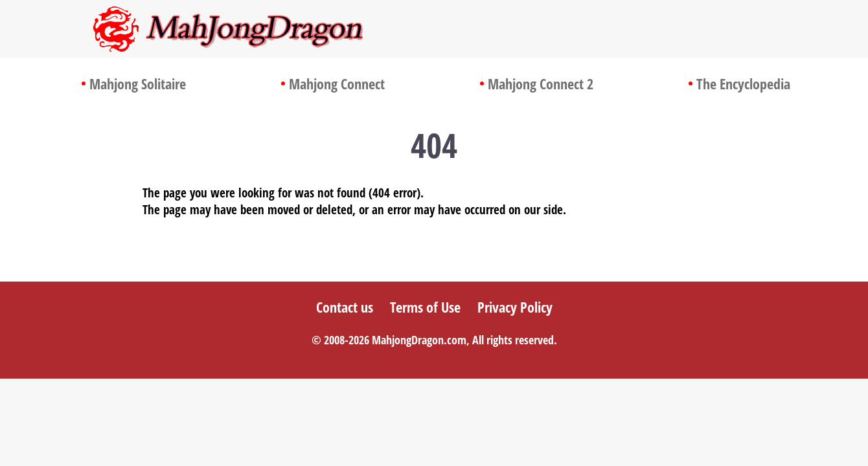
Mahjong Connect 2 (541, 83)
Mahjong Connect (337, 83)
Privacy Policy (515, 307)
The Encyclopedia (743, 83)
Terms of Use (425, 307)
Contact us (345, 307)
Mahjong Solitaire (138, 83)
